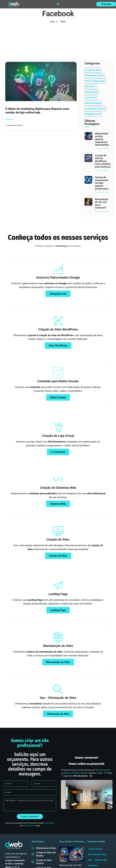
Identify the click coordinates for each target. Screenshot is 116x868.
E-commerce (58, 452)
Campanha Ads (58, 294)
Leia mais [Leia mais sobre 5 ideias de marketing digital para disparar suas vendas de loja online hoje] (9, 119)
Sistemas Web (58, 504)
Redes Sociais (58, 397)
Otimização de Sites (58, 714)
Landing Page (58, 610)
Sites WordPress (58, 346)
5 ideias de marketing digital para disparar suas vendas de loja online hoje (37, 111)
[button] (58, 4)
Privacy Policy (49, 823)
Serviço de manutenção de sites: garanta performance (102, 183)
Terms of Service (29, 826)
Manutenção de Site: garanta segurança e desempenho (102, 139)
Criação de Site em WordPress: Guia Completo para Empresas (103, 161)
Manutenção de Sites (58, 662)
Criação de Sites (58, 556)
